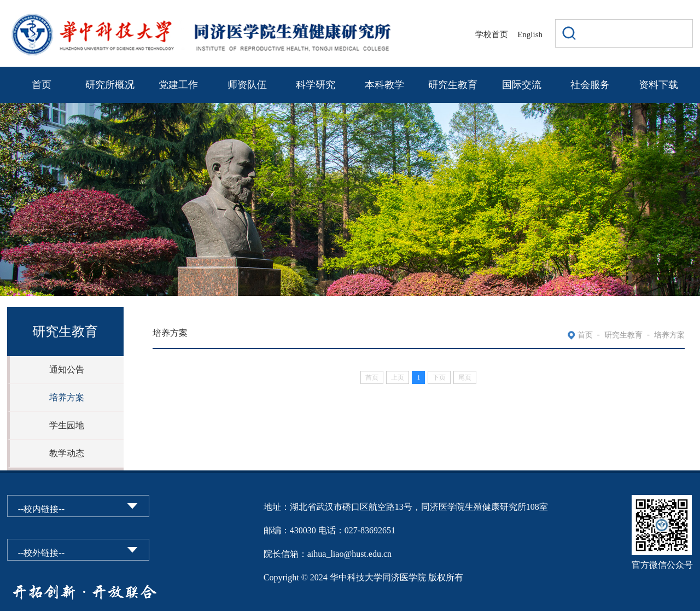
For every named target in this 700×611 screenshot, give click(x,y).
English (530, 34)
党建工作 (178, 85)
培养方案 (67, 397)
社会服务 (590, 85)
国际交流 (522, 85)
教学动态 (67, 453)
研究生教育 (453, 85)
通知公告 (67, 369)
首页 (42, 85)
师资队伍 (247, 85)
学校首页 (492, 34)
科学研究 (316, 85)
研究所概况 (110, 85)
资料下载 (658, 85)
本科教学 (384, 85)
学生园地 (67, 425)
